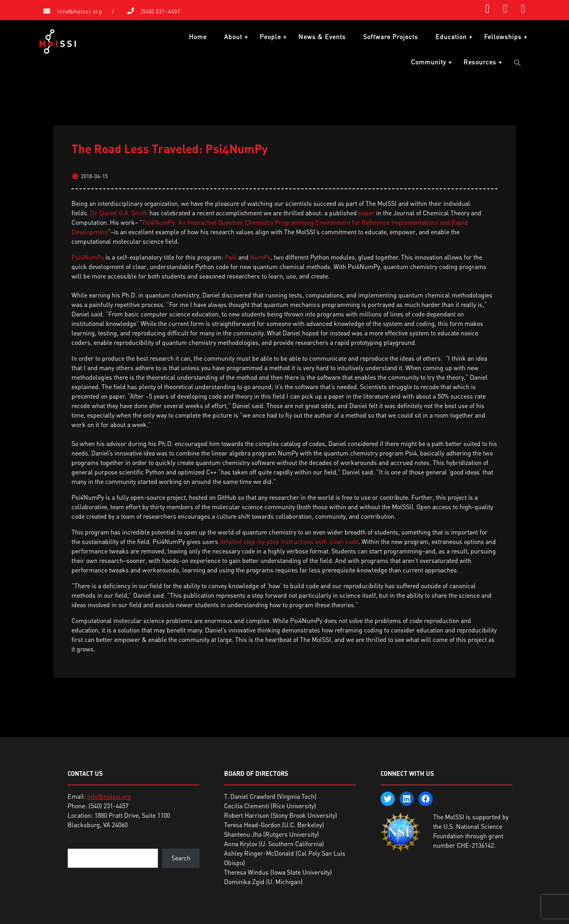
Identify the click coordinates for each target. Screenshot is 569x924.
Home (198, 37)
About (233, 37)
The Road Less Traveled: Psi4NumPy (170, 147)
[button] (518, 63)
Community (429, 62)
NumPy (260, 256)
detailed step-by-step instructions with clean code (289, 540)
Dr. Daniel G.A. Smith (119, 212)
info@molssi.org (80, 11)
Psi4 (231, 256)
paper (366, 212)
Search (77, 839)
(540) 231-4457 (161, 11)
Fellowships (503, 37)
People (270, 37)
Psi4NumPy (88, 256)
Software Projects (391, 37)
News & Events (322, 37)
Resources (480, 62)
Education (451, 37)
